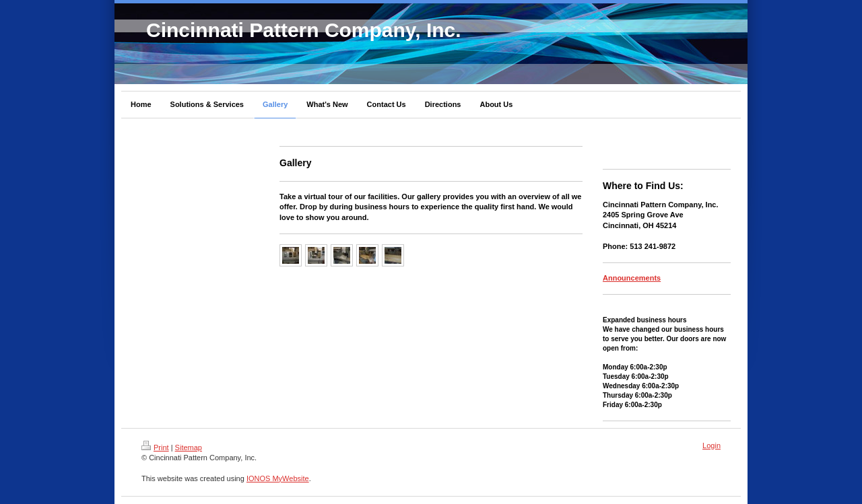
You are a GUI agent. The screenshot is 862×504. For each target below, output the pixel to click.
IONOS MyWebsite (278, 478)
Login (711, 445)
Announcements (632, 278)
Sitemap (189, 447)
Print (155, 447)
